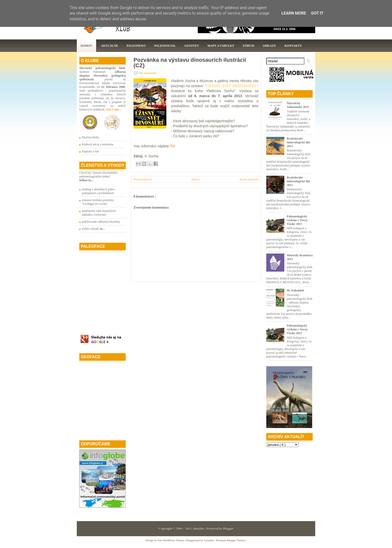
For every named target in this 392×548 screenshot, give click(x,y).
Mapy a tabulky (221, 46)
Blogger (228, 529)
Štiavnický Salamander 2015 (298, 105)
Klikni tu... (86, 180)
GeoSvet (192, 46)
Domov (86, 46)
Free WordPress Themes (171, 540)
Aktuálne (109, 46)
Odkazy (269, 46)
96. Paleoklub (296, 290)
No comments (148, 73)
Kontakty (293, 46)
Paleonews (136, 46)
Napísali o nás (90, 151)
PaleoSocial (165, 46)
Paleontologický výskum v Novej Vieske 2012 (297, 329)
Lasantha (209, 540)
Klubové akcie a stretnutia (98, 144)
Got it (317, 13)
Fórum (249, 46)
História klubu (90, 137)
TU (172, 146)
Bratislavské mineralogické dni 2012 (298, 181)
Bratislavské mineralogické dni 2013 (298, 142)
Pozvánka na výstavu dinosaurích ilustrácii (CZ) (190, 63)
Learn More (294, 13)
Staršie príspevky (249, 179)
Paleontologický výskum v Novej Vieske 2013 (297, 220)
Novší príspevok (143, 179)
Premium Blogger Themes (231, 540)
